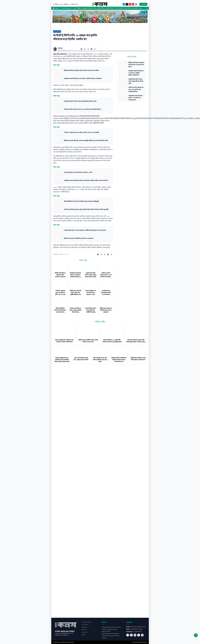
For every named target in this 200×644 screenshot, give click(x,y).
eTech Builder (143, 642)
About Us (84, 630)
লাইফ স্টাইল (127, 8)
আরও (141, 8)
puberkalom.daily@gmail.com (138, 627)
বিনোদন (91, 8)
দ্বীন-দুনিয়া (97, 8)
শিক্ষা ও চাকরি (105, 8)
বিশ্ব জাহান (69, 8)
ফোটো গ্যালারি (119, 8)
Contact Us (84, 632)
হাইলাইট (59, 31)
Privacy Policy (85, 625)
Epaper (84, 635)
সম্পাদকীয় (135, 8)
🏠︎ (54, 8)
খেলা (75, 8)
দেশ (62, 8)
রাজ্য (58, 8)
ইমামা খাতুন (60, 48)
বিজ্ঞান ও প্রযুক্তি (82, 8)
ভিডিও (112, 8)
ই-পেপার (143, 4)
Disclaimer (84, 627)
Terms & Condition (87, 622)
